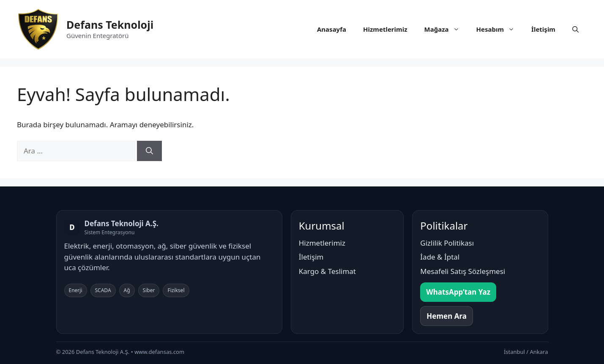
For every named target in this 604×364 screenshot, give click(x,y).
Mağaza (446, 29)
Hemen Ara (447, 316)
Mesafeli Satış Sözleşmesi (463, 271)
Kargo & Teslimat (327, 271)
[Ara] (149, 151)
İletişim (543, 29)
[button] (575, 29)
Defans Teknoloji (110, 25)
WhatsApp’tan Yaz (458, 292)
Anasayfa (332, 29)
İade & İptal (440, 257)
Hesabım (500, 29)
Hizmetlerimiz (385, 29)
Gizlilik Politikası (447, 243)
